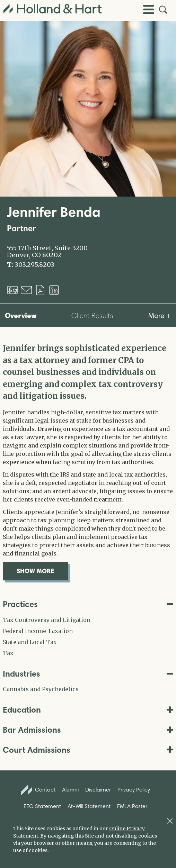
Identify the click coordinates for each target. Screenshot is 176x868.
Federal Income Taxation (38, 631)
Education (88, 710)
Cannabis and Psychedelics (41, 689)
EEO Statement (42, 806)
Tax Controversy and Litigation (47, 620)
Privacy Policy (134, 790)
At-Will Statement (89, 806)
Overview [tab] (21, 315)
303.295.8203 (34, 265)
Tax (8, 653)
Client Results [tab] (92, 315)
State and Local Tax (30, 642)
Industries (88, 674)
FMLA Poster (132, 806)
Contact (38, 790)
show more (42, 571)
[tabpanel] (88, 461)
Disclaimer (98, 790)
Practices (88, 604)
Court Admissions (88, 750)
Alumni (70, 790)
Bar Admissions (88, 730)
